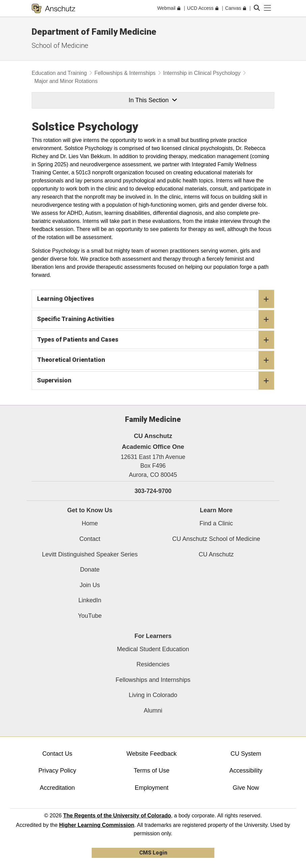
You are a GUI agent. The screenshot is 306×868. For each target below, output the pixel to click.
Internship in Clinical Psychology (202, 73)
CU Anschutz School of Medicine (216, 539)
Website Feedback (151, 754)
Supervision (156, 381)
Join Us (90, 585)
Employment (152, 788)
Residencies (153, 664)
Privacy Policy (57, 771)
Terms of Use (152, 771)
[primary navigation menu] (268, 8)
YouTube (90, 616)
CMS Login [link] (153, 853)
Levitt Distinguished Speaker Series (90, 554)
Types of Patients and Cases (156, 340)
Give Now (246, 788)
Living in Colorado (153, 695)
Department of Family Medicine (94, 32)
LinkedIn (90, 600)
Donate (90, 570)
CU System (246, 754)
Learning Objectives (156, 299)
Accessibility (246, 771)
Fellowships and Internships (153, 680)
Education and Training (59, 73)
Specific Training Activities (156, 319)
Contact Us (57, 754)
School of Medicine (60, 46)
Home (90, 523)
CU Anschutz (216, 554)
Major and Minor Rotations (66, 81)
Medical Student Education (153, 649)
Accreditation (57, 788)
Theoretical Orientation (156, 360)
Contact (90, 539)
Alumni (153, 711)
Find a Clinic (216, 523)
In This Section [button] (153, 100)
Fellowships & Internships (125, 73)
